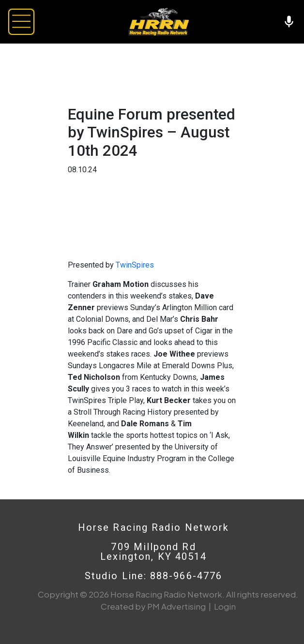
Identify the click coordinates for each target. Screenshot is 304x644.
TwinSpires (135, 265)
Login (225, 606)
